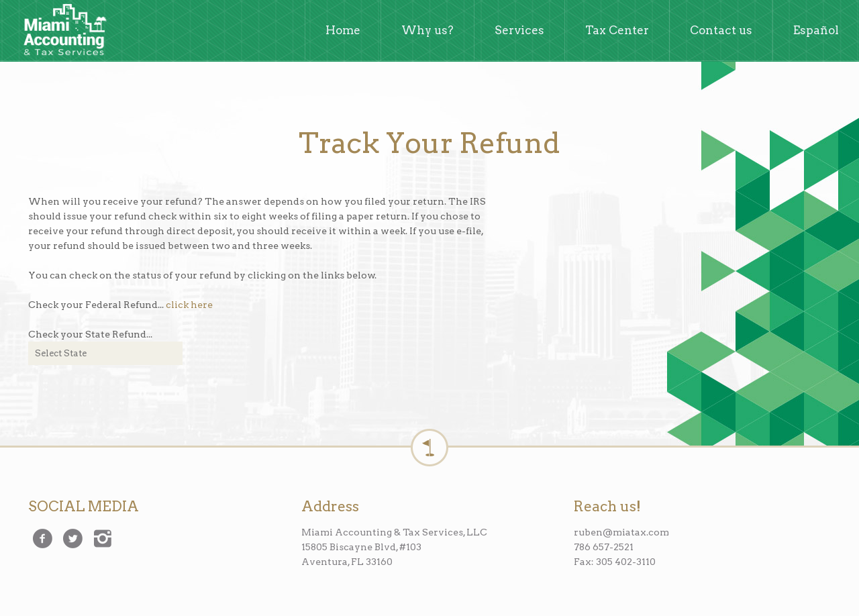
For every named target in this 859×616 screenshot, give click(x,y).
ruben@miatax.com (621, 532)
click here (189, 305)
